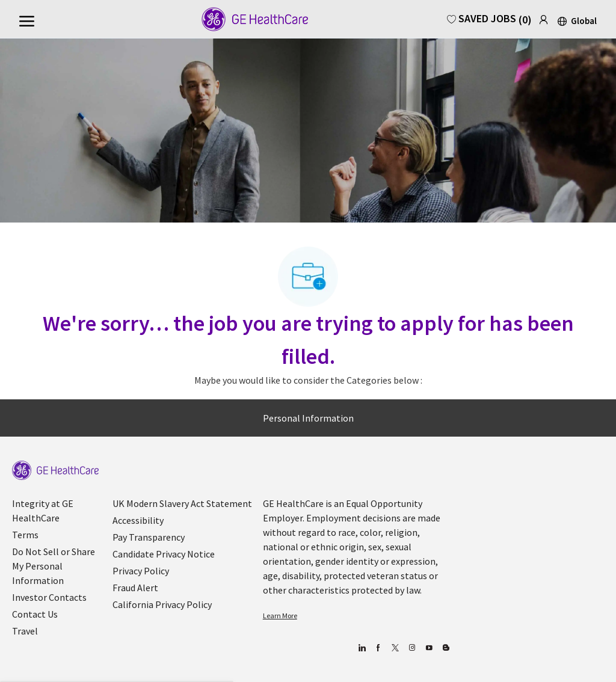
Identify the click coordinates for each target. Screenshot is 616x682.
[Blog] (412, 648)
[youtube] (429, 648)
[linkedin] (362, 648)
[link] (544, 18)
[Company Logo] (247, 19)
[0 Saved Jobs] (489, 18)
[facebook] (379, 648)
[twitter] (396, 648)
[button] (576, 20)
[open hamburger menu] (27, 20)
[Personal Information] (308, 418)
